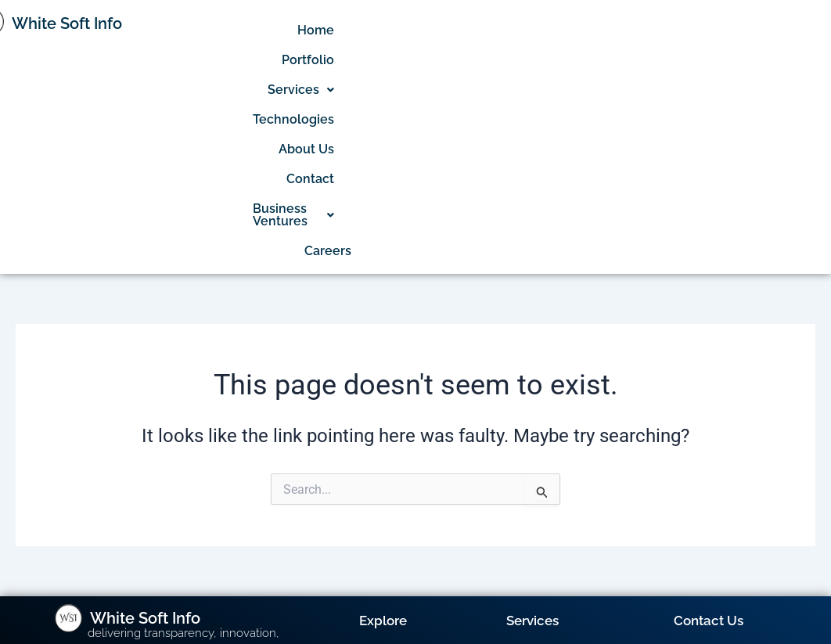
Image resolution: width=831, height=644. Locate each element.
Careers (808, 60)
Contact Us (709, 430)
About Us (721, 30)
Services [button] (544, 30)
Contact (790, 30)
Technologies (635, 30)
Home (406, 30)
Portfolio (468, 30)
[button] (544, 31)
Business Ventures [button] (704, 60)
